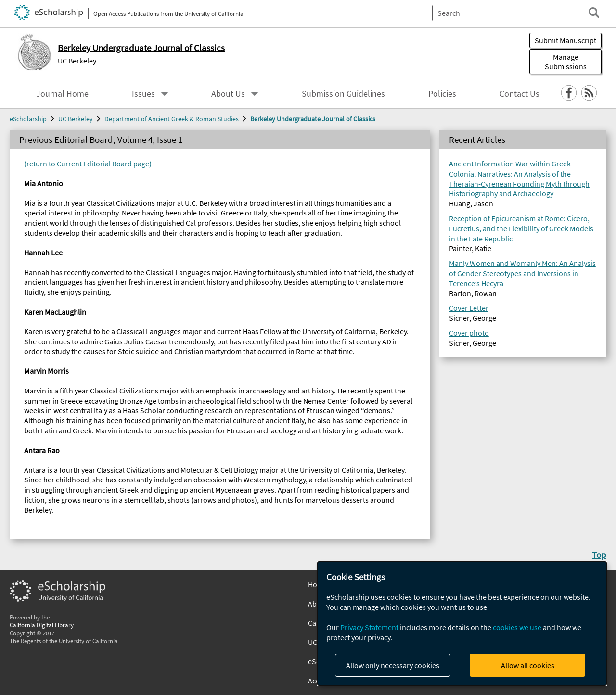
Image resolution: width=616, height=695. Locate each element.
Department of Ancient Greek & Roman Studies (172, 119)
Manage (565, 62)
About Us (228, 94)
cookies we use (517, 627)
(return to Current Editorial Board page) (88, 164)
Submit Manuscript (565, 40)
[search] (594, 13)
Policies (442, 94)
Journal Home (62, 94)
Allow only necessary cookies (393, 665)
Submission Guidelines (343, 94)
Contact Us (520, 94)
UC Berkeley (77, 61)
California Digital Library (42, 625)
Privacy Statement (369, 627)
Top (599, 555)
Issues (143, 94)
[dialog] (462, 624)
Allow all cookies (528, 665)
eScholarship (28, 119)
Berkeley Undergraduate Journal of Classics (313, 119)
